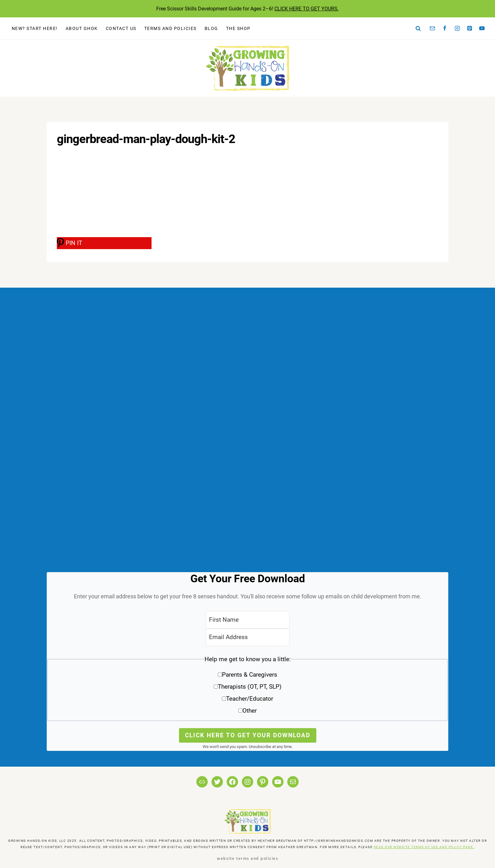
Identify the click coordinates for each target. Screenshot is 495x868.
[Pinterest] (470, 28)
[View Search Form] (418, 28)
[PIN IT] (104, 243)
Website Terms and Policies (247, 858)
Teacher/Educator (250, 699)
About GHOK (82, 28)
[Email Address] (247, 637)
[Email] (432, 28)
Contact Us (121, 28)
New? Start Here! (35, 28)
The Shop (238, 28)
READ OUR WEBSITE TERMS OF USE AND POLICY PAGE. (424, 847)
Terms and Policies (170, 28)
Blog (211, 28)
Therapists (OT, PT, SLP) (250, 687)
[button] (247, 687)
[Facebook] (445, 28)
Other (250, 711)
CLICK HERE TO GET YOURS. (307, 9)
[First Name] (247, 620)
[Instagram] (457, 28)
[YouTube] (482, 28)
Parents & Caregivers (250, 675)
